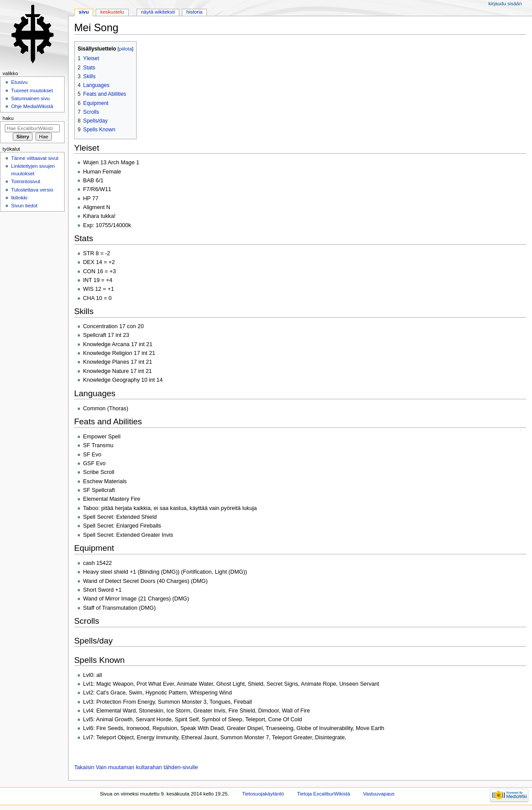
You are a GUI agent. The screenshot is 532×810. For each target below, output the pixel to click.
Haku (8, 118)
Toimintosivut (25, 181)
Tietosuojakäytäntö (263, 794)
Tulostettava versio (32, 190)
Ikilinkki (19, 198)
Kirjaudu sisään (505, 4)
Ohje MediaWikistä (32, 106)
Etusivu (19, 82)
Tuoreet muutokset (32, 90)
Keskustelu (112, 12)
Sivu (84, 12)
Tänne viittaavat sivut (35, 158)
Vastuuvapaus (379, 794)
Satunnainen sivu (30, 98)
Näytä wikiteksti (158, 12)
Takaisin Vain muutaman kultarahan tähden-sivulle (136, 767)
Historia (194, 12)
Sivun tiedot (24, 206)
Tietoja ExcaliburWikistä (324, 794)
